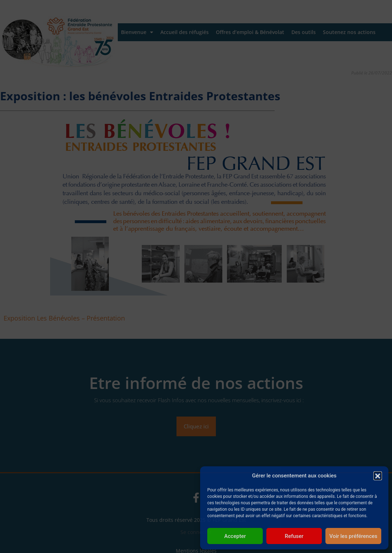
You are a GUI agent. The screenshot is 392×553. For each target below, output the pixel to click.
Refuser (294, 536)
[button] (378, 476)
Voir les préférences (353, 536)
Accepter (235, 536)
